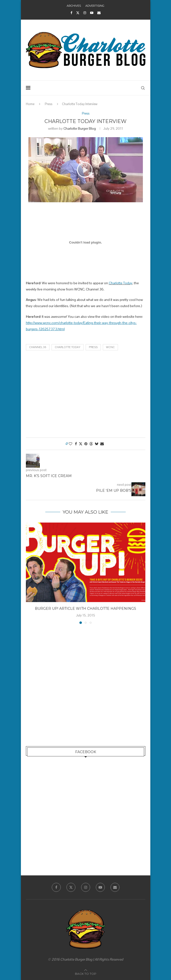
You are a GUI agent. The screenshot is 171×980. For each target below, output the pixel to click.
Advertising (95, 6)
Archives (74, 6)
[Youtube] (92, 13)
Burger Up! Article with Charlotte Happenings (85, 609)
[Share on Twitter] (81, 444)
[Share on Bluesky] (97, 444)
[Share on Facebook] (76, 444)
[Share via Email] (102, 444)
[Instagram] (85, 13)
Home (30, 104)
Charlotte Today (121, 283)
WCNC (110, 347)
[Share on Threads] (91, 444)
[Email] (99, 13)
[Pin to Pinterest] (86, 444)
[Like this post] (70, 444)
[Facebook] (71, 13)
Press (49, 104)
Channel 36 (38, 347)
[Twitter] (78, 13)
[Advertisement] (86, 395)
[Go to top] (86, 974)
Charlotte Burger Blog (80, 128)
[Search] (143, 88)
